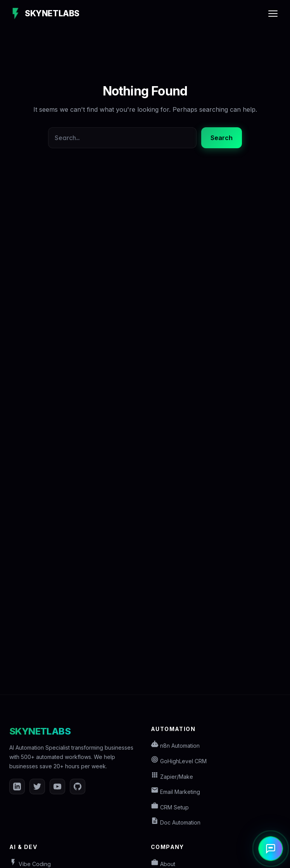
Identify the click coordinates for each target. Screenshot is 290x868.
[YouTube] (57, 787)
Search (222, 138)
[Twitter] (37, 787)
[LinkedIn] (17, 787)
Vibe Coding (30, 864)
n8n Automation (175, 746)
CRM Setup (170, 807)
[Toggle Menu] (273, 14)
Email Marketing (175, 792)
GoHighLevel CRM (179, 761)
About (163, 864)
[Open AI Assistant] (271, 849)
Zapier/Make (172, 777)
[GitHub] (78, 787)
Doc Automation (176, 822)
